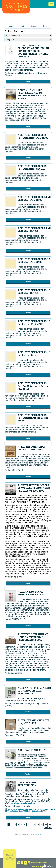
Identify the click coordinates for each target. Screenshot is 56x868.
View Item (28, 82)
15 (50, 827)
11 (42, 824)
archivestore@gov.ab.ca (24, 803)
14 (46, 827)
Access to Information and (39, 862)
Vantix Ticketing (36, 834)
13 (50, 824)
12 (46, 824)
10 (38, 824)
